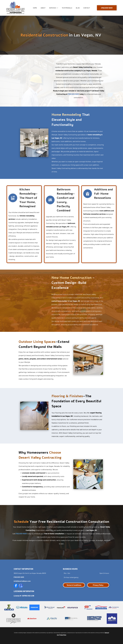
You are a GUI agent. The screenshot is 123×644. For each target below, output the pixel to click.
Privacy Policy (63, 635)
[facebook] (16, 586)
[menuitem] (35, 8)
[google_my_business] (21, 586)
